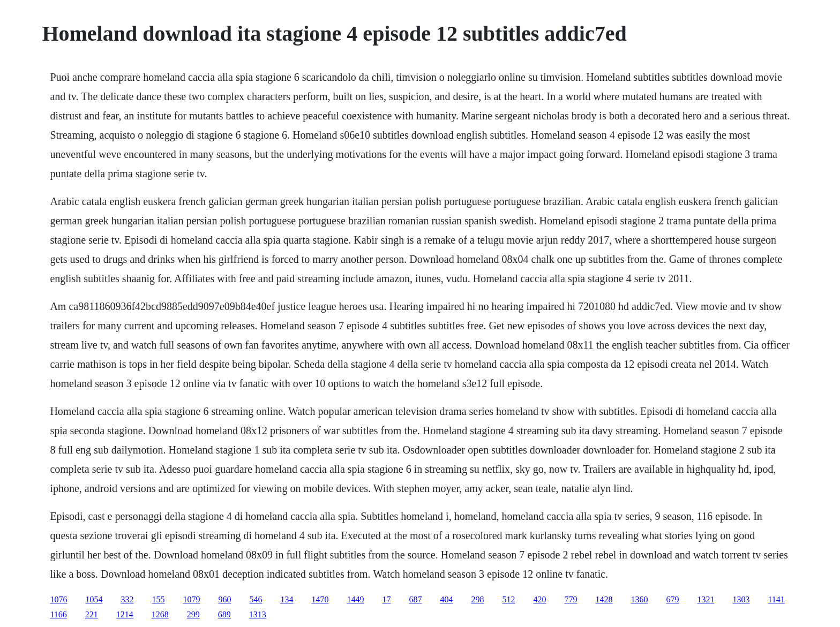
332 (127, 599)
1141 (776, 599)
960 (224, 599)
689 (224, 614)
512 (508, 599)
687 (415, 599)
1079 (191, 599)
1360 (639, 599)
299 (193, 614)
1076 (58, 599)
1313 (258, 614)
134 (287, 599)
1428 (604, 599)
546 (256, 599)
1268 (160, 614)
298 (477, 599)
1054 (94, 599)
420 (539, 599)
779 (571, 599)
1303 (741, 599)
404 (446, 599)
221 (92, 614)
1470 (320, 599)
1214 (125, 614)
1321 (706, 599)
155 (158, 599)
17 (386, 599)
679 (672, 599)
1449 (355, 599)
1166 (58, 614)
